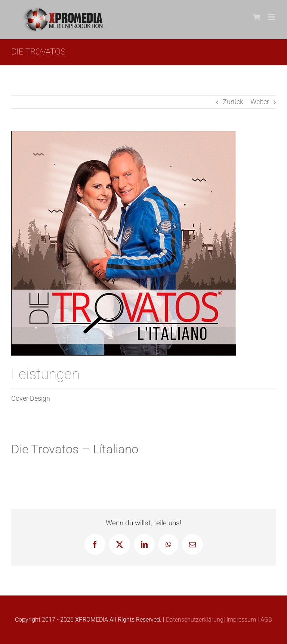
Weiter (260, 102)
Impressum (240, 620)
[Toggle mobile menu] (272, 17)
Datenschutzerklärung (194, 620)
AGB (266, 620)
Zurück (233, 102)
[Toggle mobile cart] (257, 17)
